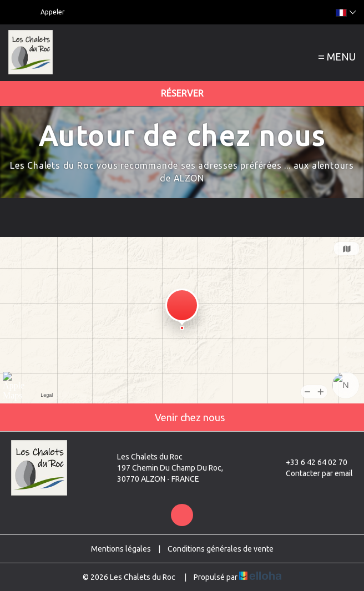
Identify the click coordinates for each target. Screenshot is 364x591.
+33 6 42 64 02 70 (310, 462)
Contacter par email (313, 473)
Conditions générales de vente (221, 549)
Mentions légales (121, 549)
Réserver (182, 93)
